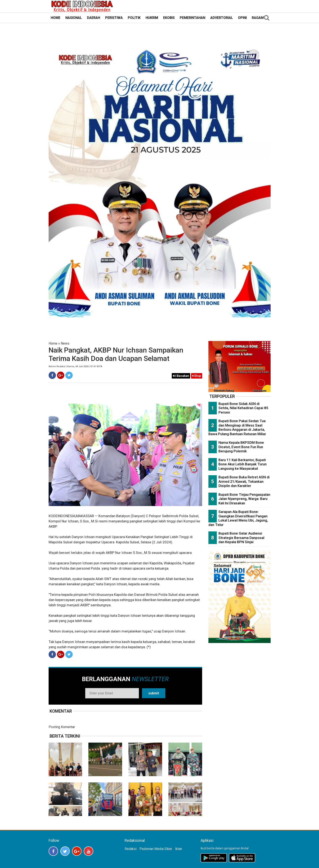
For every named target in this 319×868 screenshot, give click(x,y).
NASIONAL (74, 18)
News (65, 343)
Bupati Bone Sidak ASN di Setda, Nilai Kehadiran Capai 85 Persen (243, 408)
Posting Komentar (62, 727)
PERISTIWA (114, 18)
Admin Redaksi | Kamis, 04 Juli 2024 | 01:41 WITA (75, 366)
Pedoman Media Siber (156, 849)
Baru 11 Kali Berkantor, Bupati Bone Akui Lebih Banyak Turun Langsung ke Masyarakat (243, 464)
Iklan (179, 849)
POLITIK (134, 18)
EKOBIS (169, 18)
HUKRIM (152, 18)
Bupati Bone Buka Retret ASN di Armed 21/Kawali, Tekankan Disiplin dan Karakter (244, 481)
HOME (56, 18)
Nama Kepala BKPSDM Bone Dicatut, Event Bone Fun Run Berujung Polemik (241, 447)
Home (53, 343)
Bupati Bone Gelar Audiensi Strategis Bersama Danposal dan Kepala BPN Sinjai (241, 538)
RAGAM (258, 18)
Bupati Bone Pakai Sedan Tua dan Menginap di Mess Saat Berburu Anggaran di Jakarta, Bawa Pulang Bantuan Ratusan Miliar (237, 427)
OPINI (242, 18)
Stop (197, 376)
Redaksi (131, 849)
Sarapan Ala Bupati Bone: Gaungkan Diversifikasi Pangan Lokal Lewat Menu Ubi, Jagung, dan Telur (238, 518)
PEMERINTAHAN (192, 18)
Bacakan (181, 376)
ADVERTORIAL (222, 18)
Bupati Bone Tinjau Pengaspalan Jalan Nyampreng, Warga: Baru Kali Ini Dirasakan (244, 499)
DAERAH (94, 18)
